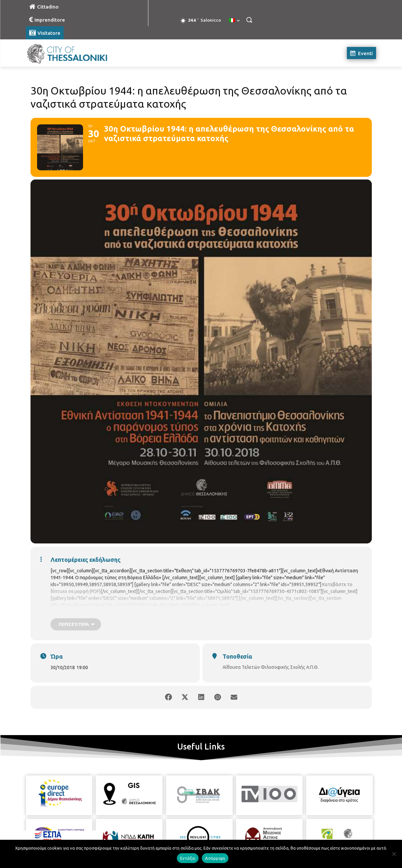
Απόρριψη (215, 858)
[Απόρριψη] (394, 854)
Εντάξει (188, 858)
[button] (249, 20)
